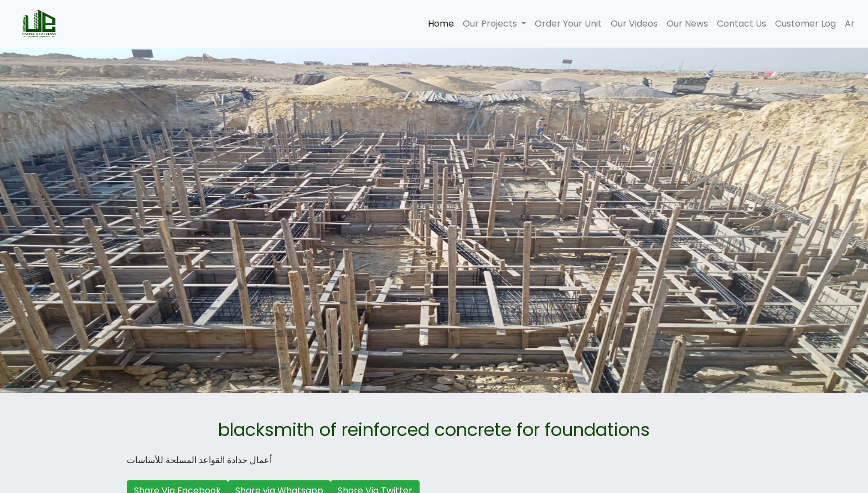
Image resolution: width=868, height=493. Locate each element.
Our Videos (634, 24)
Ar (850, 24)
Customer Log (805, 24)
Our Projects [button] (491, 24)
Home (443, 23)
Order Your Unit (568, 24)
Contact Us (742, 24)
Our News (687, 24)
